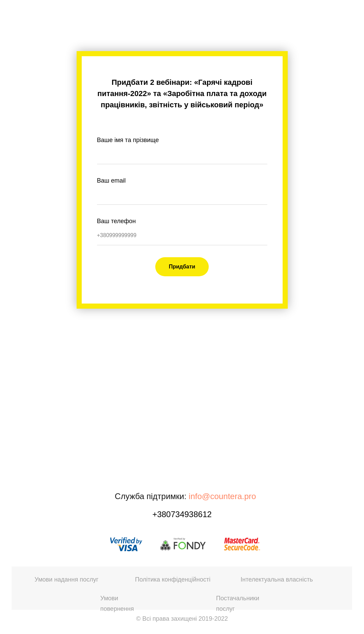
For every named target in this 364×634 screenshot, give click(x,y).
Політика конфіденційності (173, 579)
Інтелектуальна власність (277, 579)
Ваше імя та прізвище (128, 140)
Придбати (182, 267)
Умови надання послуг (67, 579)
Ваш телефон (116, 221)
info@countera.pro (222, 496)
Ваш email (111, 181)
